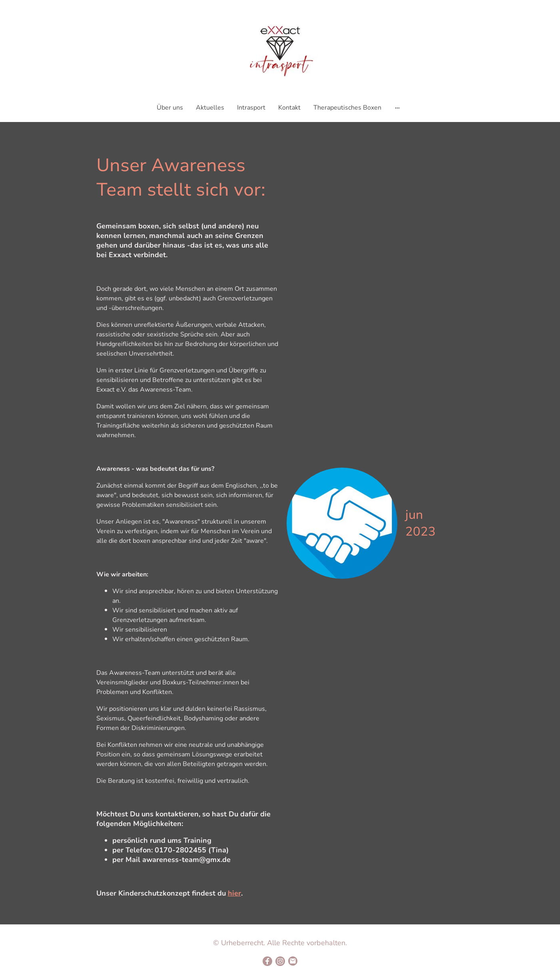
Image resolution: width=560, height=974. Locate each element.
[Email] (293, 961)
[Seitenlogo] (280, 49)
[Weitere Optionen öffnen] (397, 108)
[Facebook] (267, 961)
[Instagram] (280, 961)
